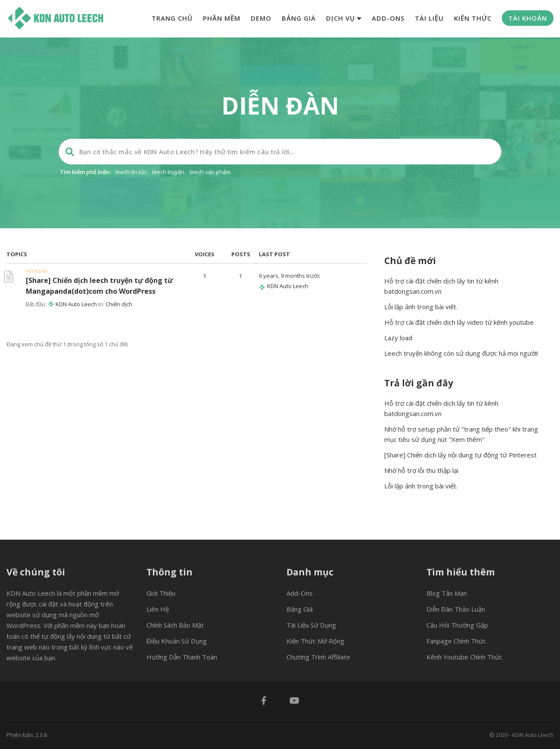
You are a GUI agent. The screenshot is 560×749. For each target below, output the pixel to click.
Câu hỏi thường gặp (457, 625)
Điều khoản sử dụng (177, 641)
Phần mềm (222, 18)
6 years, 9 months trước (289, 276)
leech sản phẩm (210, 172)
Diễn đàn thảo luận (456, 609)
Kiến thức (473, 18)
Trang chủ (172, 18)
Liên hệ (158, 609)
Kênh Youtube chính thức (464, 657)
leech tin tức (131, 172)
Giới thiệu (161, 593)
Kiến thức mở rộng (315, 641)
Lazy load (398, 338)
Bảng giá (299, 18)
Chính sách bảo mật (175, 625)
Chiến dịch (119, 304)
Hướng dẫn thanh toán (182, 657)
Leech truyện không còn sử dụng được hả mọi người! (461, 353)
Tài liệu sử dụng (311, 625)
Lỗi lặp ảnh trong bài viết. (421, 307)
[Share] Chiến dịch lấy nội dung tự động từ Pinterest (460, 455)
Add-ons (388, 18)
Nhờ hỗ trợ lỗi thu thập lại (421, 470)
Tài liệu (429, 18)
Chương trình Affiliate (318, 657)
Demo (261, 18)
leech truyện (168, 172)
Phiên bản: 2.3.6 (27, 735)
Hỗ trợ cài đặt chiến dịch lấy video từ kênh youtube (459, 322)
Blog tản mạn (447, 593)
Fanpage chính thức (456, 641)
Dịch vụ (344, 18)
